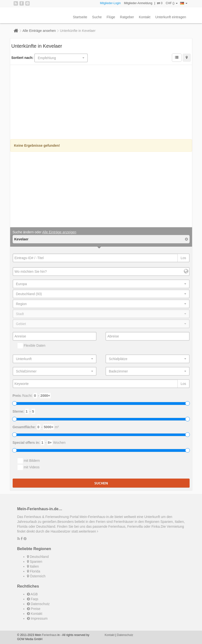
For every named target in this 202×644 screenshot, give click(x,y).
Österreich (36, 576)
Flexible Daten (31, 346)
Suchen (101, 483)
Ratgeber (127, 17)
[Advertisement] (101, 103)
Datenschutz (38, 604)
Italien (33, 566)
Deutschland (38, 557)
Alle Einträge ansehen (39, 31)
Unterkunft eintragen (171, 17)
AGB (32, 594)
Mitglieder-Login (110, 3)
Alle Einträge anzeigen (59, 232)
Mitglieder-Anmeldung (138, 3)
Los (183, 258)
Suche (97, 17)
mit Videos (29, 467)
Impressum (37, 618)
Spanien (35, 562)
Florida (34, 571)
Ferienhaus (49, 635)
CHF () (172, 3)
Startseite (80, 17)
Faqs (33, 599)
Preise (34, 609)
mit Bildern (29, 461)
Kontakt (145, 17)
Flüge (111, 17)
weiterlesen (88, 531)
